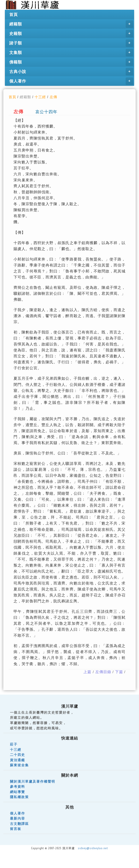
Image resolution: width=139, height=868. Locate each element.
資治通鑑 (18, 760)
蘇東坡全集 (19, 765)
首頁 (14, 14)
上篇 (87, 672)
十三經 (40, 97)
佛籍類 (71, 62)
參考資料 (18, 787)
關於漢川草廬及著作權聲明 (33, 781)
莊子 (14, 744)
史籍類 (71, 34)
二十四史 (18, 755)
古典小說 (71, 72)
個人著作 (71, 81)
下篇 (119, 672)
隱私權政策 (19, 797)
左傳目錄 (103, 672)
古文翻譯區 (19, 824)
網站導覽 (18, 792)
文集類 (71, 53)
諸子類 (71, 43)
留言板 (16, 829)
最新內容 (18, 818)
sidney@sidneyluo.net (93, 848)
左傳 (53, 97)
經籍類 (71, 24)
